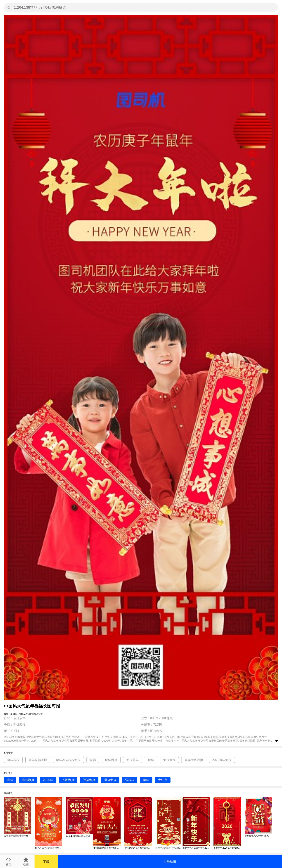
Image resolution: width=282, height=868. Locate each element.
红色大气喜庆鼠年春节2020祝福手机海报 (196, 848)
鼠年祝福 (13, 760)
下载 (46, 862)
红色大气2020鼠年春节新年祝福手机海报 (227, 848)
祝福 (93, 760)
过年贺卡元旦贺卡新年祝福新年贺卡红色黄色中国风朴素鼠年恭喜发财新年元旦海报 (18, 836)
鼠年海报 (111, 760)
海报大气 (169, 760)
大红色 (163, 780)
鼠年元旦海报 (194, 760)
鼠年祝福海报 (38, 760)
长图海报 (68, 780)
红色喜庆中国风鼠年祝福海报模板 (49, 848)
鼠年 (151, 760)
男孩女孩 (110, 780)
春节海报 (28, 780)
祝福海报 (89, 780)
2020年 (48, 780)
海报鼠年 (133, 760)
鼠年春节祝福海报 (68, 760)
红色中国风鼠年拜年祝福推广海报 (80, 836)
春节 (10, 780)
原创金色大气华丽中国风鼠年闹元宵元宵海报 (258, 836)
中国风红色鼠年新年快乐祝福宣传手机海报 (107, 848)
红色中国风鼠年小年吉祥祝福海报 (169, 848)
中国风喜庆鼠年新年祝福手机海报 (138, 848)
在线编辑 (170, 862)
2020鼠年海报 (222, 760)
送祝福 (130, 780)
